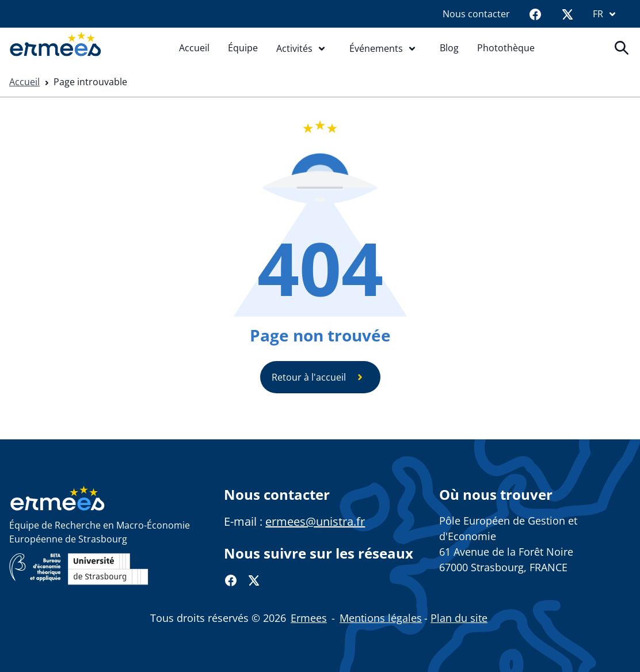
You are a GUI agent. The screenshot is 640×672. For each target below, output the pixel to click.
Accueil (194, 48)
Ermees (309, 618)
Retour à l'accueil (320, 377)
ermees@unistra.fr (315, 521)
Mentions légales (381, 618)
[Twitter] (567, 14)
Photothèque (506, 48)
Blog (449, 48)
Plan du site (459, 618)
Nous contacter (476, 14)
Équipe (243, 48)
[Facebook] (535, 14)
